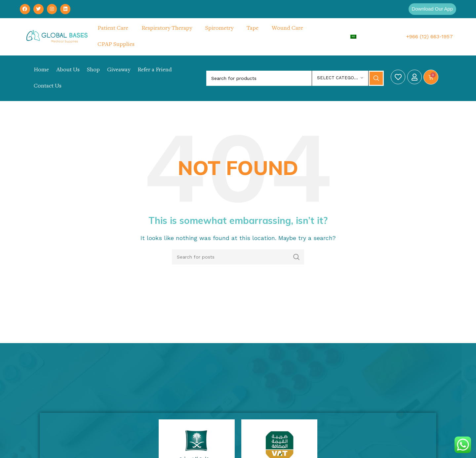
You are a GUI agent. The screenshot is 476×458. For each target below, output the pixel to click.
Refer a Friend (155, 70)
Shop (93, 70)
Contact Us (48, 87)
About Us (68, 70)
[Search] (295, 79)
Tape (253, 29)
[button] (431, 9)
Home (41, 70)
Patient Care (113, 29)
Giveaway (119, 70)
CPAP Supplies (116, 45)
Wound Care (287, 29)
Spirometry (219, 29)
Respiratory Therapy (167, 29)
